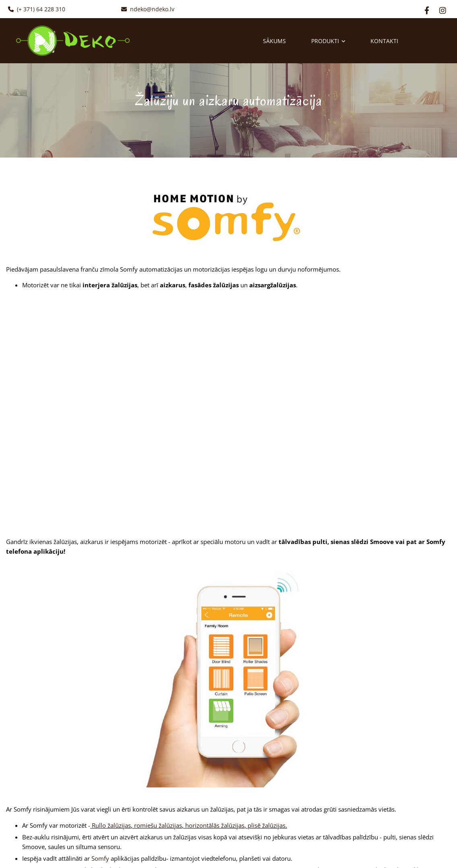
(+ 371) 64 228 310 (37, 9)
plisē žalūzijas (267, 825)
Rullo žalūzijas (111, 825)
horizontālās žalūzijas (215, 825)
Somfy (100, 858)
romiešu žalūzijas (158, 825)
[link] (316, 40)
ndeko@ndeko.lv (148, 9)
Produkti (326, 41)
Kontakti (386, 41)
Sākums (274, 41)
